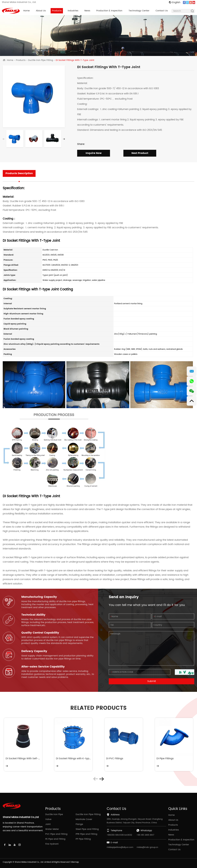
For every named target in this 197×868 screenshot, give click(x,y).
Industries (73, 11)
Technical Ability (33, 615)
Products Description (19, 173)
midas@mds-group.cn (147, 847)
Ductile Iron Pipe (54, 814)
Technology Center (139, 11)
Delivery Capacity (34, 651)
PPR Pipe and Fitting (86, 834)
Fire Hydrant (52, 844)
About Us (41, 11)
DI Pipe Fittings (165, 759)
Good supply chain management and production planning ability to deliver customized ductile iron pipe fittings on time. (57, 657)
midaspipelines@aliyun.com (120, 847)
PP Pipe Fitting (83, 839)
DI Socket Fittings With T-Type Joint (75, 60)
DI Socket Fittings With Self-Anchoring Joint (23, 759)
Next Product (140, 153)
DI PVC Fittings (115, 759)
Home (26, 11)
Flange (79, 824)
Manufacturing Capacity (39, 597)
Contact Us (162, 11)
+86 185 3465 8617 (145, 835)
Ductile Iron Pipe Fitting (41, 60)
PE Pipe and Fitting (55, 839)
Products (57, 11)
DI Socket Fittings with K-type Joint (73, 759)
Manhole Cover (84, 819)
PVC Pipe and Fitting (56, 834)
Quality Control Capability (40, 633)
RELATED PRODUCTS (99, 708)
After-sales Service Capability (43, 667)
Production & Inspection (109, 11)
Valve (48, 819)
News (87, 11)
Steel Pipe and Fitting (87, 829)
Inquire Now (94, 153)
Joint (48, 824)
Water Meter (52, 829)
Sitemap (75, 862)
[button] (64, 139)
